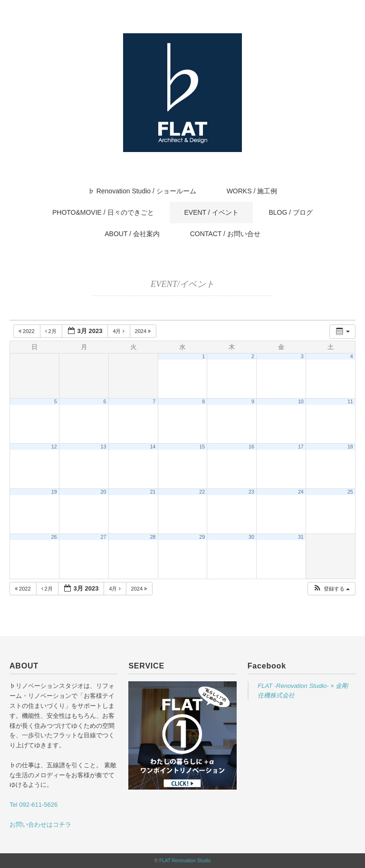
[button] (331, 589)
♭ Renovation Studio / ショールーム (142, 191)
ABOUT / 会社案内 (132, 234)
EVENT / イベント (211, 212)
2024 (144, 331)
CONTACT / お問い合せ (225, 234)
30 (251, 537)
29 (202, 537)
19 (54, 492)
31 (301, 537)
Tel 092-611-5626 (34, 805)
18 (350, 447)
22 (202, 492)
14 (153, 447)
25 (350, 492)
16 (251, 447)
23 (251, 492)
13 (104, 447)
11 (350, 401)
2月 (52, 331)
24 (301, 492)
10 (301, 401)
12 (54, 447)
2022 (27, 331)
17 (301, 447)
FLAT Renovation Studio (185, 861)
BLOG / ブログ (291, 212)
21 (153, 492)
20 (104, 492)
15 (202, 447)
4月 (119, 331)
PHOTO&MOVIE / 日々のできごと (103, 212)
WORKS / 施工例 (252, 191)
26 (54, 537)
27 (104, 537)
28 (153, 537)
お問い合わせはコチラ (40, 825)
